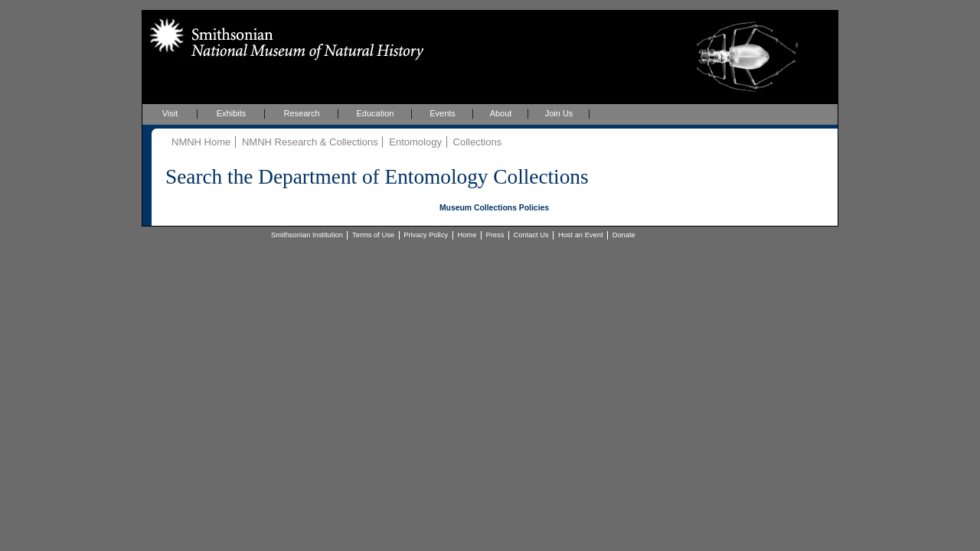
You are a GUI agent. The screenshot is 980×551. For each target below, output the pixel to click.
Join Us (559, 113)
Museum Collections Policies (494, 208)
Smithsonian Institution (307, 235)
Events (443, 113)
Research (301, 113)
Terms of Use (373, 235)
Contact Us (531, 235)
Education (376, 113)
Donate (624, 235)
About (501, 113)
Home (467, 235)
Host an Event (581, 235)
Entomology (415, 142)
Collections (478, 142)
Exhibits (232, 113)
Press (495, 235)
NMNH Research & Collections (310, 142)
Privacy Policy (426, 235)
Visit (170, 113)
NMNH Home (201, 142)
